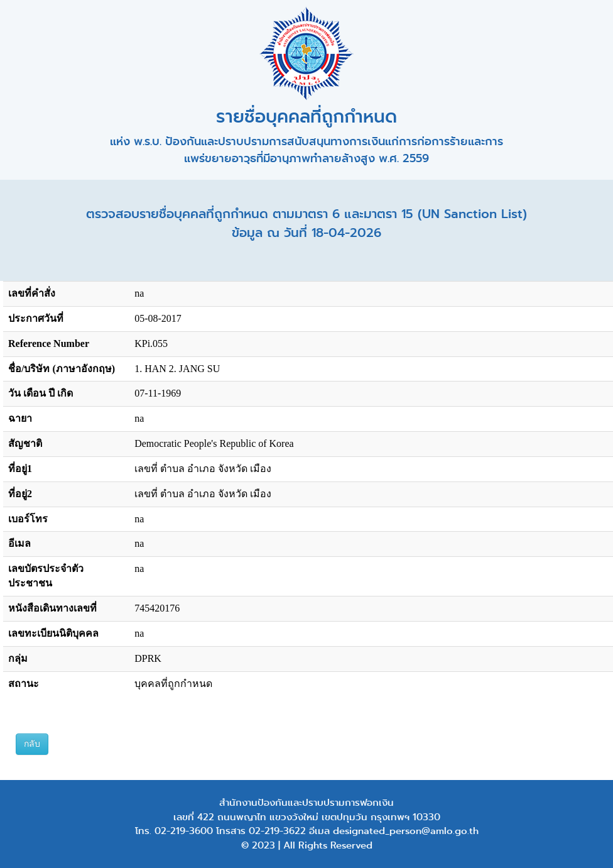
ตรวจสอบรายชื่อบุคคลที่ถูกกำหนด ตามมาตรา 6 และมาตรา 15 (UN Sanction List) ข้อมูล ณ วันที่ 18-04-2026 (306, 223)
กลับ (32, 744)
